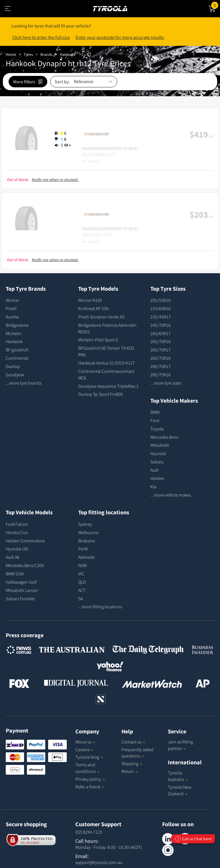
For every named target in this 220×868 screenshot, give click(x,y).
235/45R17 (161, 317)
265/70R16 (161, 341)
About (85, 742)
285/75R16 (161, 375)
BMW (155, 412)
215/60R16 (161, 308)
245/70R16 (161, 325)
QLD (82, 582)
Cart (216, 5)
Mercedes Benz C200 (25, 565)
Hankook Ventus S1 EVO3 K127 (107, 363)
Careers (82, 749)
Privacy (90, 779)
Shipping (130, 763)
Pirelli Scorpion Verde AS (101, 317)
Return (128, 771)
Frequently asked (137, 753)
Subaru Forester (20, 599)
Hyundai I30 (17, 549)
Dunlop (13, 366)
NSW (82, 565)
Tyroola (89, 757)
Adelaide (87, 557)
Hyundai (158, 453)
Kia (153, 487)
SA (80, 599)
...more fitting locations (100, 607)
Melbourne (88, 532)
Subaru (157, 462)
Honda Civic (17, 532)
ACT (82, 590)
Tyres (28, 54)
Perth (83, 549)
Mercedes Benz (164, 437)
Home (11, 54)
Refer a (90, 787)
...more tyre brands (23, 383)
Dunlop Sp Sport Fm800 (101, 394)
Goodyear (15, 375)
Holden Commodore (25, 541)
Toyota (157, 429)
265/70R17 (161, 350)
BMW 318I (15, 574)
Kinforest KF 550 (93, 308)
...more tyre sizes (166, 383)
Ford (155, 420)
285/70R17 (161, 366)
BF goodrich (17, 350)
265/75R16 (161, 358)
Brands (46, 54)
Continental (17, 358)
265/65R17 (161, 333)
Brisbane (87, 541)
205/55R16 (161, 300)
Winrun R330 (90, 300)
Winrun (12, 300)
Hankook (68, 54)
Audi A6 (13, 557)
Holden (157, 478)
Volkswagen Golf (21, 582)
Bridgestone (17, 325)
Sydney (85, 524)
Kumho (12, 317)
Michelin (14, 333)
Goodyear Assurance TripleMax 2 (108, 386)
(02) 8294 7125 (89, 832)
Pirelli (11, 308)
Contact (133, 742)
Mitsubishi (160, 445)
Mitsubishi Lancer (22, 590)
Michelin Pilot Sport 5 (98, 340)
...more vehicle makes (171, 495)
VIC (81, 574)
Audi (155, 470)
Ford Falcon (17, 524)
